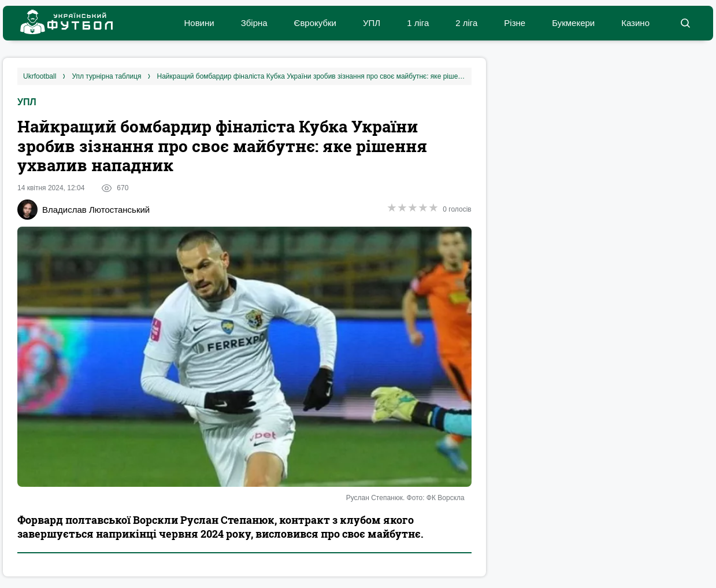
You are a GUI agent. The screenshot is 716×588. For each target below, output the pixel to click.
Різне (515, 23)
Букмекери (573, 23)
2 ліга (466, 23)
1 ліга (418, 23)
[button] (685, 23)
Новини (199, 23)
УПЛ (372, 23)
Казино (635, 23)
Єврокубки (315, 23)
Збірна (254, 23)
